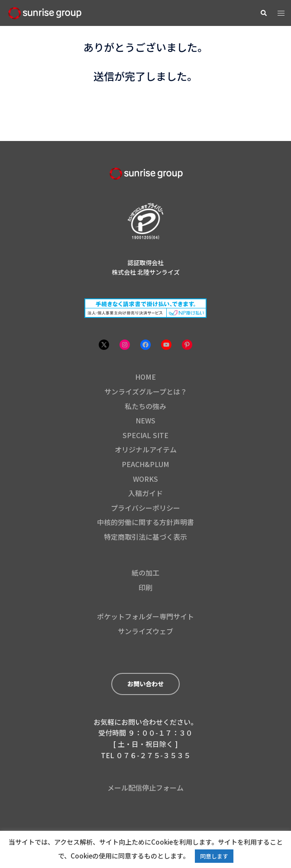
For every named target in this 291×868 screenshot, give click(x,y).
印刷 (145, 587)
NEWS (145, 420)
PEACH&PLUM (145, 464)
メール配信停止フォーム (145, 788)
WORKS (145, 479)
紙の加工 (145, 573)
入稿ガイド (145, 493)
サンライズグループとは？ (146, 391)
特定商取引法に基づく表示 (145, 537)
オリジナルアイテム (146, 449)
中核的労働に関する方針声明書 (145, 522)
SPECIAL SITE (145, 435)
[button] (263, 13)
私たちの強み (145, 406)
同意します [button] (214, 856)
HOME (145, 377)
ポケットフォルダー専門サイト (145, 616)
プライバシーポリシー (145, 508)
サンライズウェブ (145, 631)
